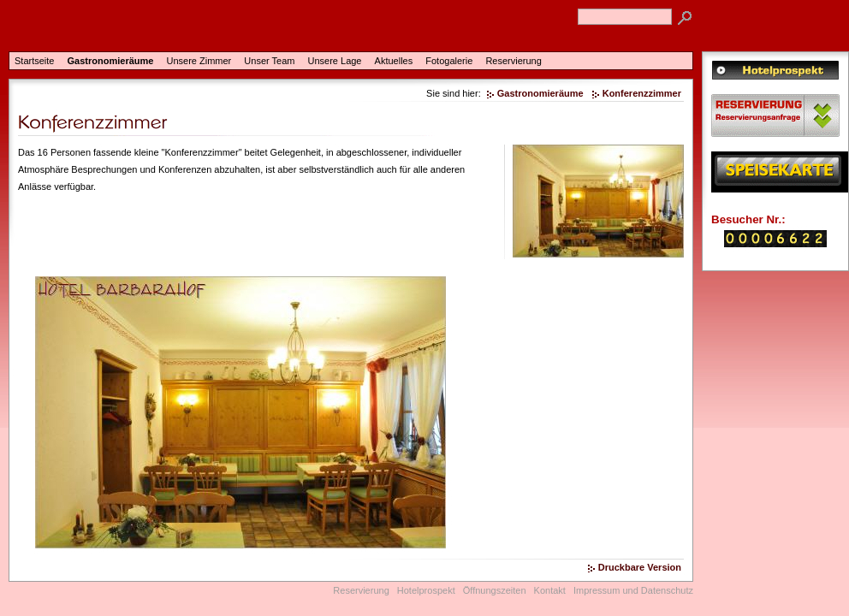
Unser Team (269, 61)
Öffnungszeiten (495, 590)
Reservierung (513, 61)
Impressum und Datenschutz (633, 590)
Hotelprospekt (426, 590)
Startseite (34, 61)
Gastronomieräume (111, 61)
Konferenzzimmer (642, 93)
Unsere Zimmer (199, 61)
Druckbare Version (640, 567)
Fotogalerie (449, 61)
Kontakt (550, 590)
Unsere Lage (335, 61)
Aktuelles (394, 61)
